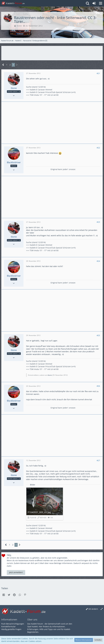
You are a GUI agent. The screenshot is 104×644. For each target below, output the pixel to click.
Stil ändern (93, 609)
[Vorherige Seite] (3, 65)
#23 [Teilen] (98, 222)
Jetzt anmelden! (16, 572)
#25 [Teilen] (98, 335)
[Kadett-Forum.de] (13, 3)
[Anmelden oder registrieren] (94, 3)
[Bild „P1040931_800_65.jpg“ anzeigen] (45, 504)
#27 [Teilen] (98, 460)
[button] (101, 3)
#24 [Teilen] (98, 261)
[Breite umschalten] (102, 609)
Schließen (98, 640)
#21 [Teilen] (98, 73)
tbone (19, 26)
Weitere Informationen (84, 640)
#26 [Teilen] (98, 386)
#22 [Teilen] (98, 148)
